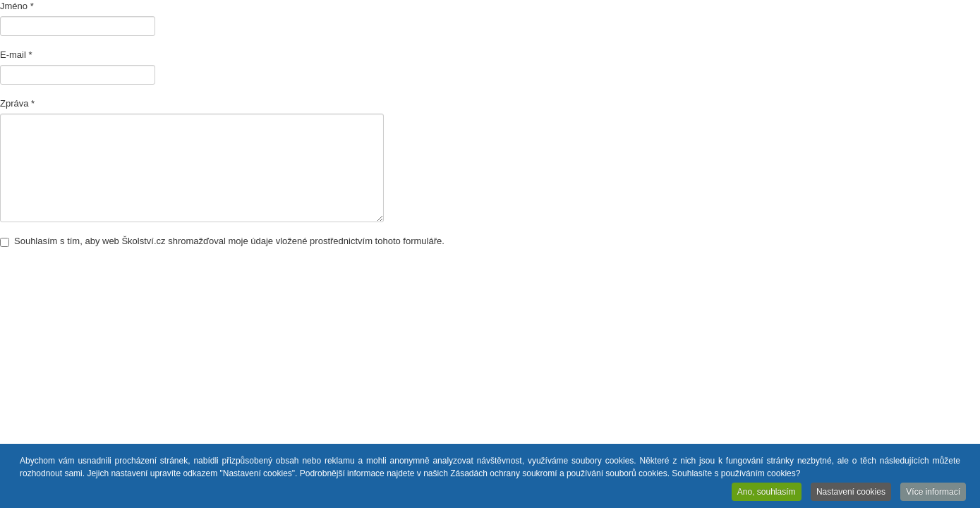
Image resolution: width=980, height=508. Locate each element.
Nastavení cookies (851, 492)
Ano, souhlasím (767, 492)
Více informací (933, 492)
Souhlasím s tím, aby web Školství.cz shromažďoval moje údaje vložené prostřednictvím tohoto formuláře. (222, 241)
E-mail (16, 55)
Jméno (17, 6)
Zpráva (17, 103)
